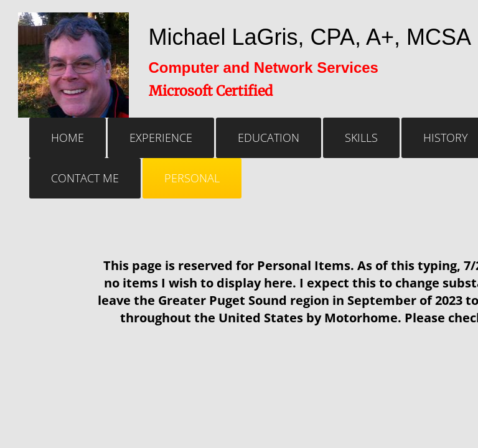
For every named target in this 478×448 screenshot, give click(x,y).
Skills (361, 138)
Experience (161, 138)
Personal (192, 178)
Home (68, 138)
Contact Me (85, 178)
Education (269, 138)
